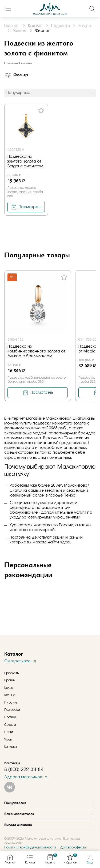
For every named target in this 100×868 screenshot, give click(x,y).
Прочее (10, 717)
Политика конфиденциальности (30, 847)
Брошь (9, 680)
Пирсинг (11, 702)
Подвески (12, 710)
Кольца (10, 695)
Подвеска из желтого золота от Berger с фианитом (25, 161)
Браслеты (12, 673)
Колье (9, 688)
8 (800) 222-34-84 (24, 770)
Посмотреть (30, 207)
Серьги (10, 725)
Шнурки (11, 747)
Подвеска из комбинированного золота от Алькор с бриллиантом (36, 351)
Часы (8, 739)
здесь (66, 542)
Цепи (9, 732)
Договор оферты (73, 847)
